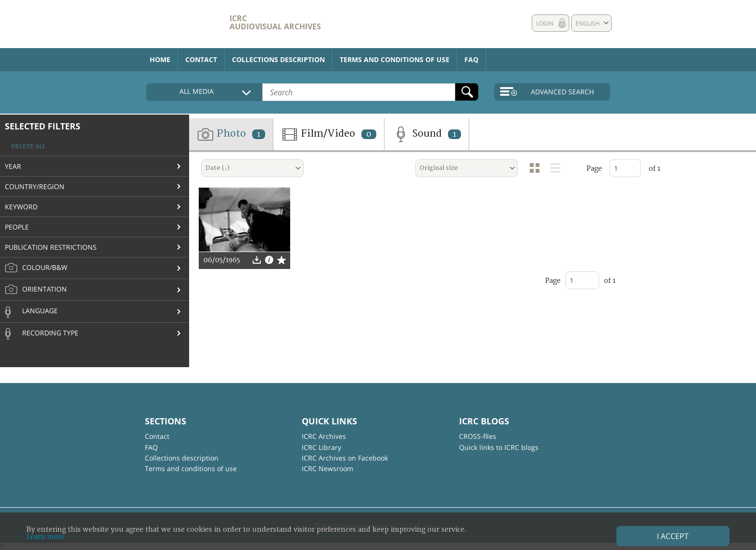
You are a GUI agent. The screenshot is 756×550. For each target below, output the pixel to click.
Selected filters (43, 126)
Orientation (36, 290)
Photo (231, 134)
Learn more (46, 537)
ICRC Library (321, 447)
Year (13, 166)
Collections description (278, 59)
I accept (673, 536)
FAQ (471, 59)
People (17, 227)
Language (31, 312)
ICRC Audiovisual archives (275, 22)
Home (160, 59)
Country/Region (35, 186)
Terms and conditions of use (395, 59)
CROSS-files (478, 436)
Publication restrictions (51, 247)
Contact (201, 59)
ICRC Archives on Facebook (345, 458)
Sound (427, 134)
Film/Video (329, 134)
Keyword (21, 207)
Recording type (42, 333)
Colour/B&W (36, 268)
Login (545, 23)
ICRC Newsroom (327, 468)
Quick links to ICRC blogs (499, 447)
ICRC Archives (324, 436)
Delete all (28, 147)
